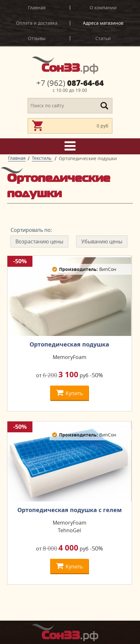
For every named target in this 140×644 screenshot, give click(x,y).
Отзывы (37, 38)
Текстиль (42, 158)
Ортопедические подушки (88, 158)
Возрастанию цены (39, 241)
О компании (103, 8)
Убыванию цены (102, 241)
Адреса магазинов (103, 23)
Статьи (103, 38)
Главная (37, 8)
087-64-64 (70, 83)
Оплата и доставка (37, 23)
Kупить (70, 392)
